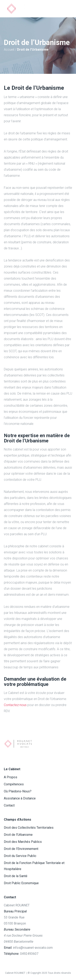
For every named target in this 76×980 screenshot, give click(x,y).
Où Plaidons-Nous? (18, 791)
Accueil (9, 50)
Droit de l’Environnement (21, 849)
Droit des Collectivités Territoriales (29, 828)
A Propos (11, 777)
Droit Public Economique (21, 883)
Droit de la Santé (16, 876)
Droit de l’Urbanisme (18, 835)
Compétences (14, 784)
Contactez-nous (15, 705)
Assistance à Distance (20, 798)
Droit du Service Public (20, 856)
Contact (9, 805)
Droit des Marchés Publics (23, 842)
